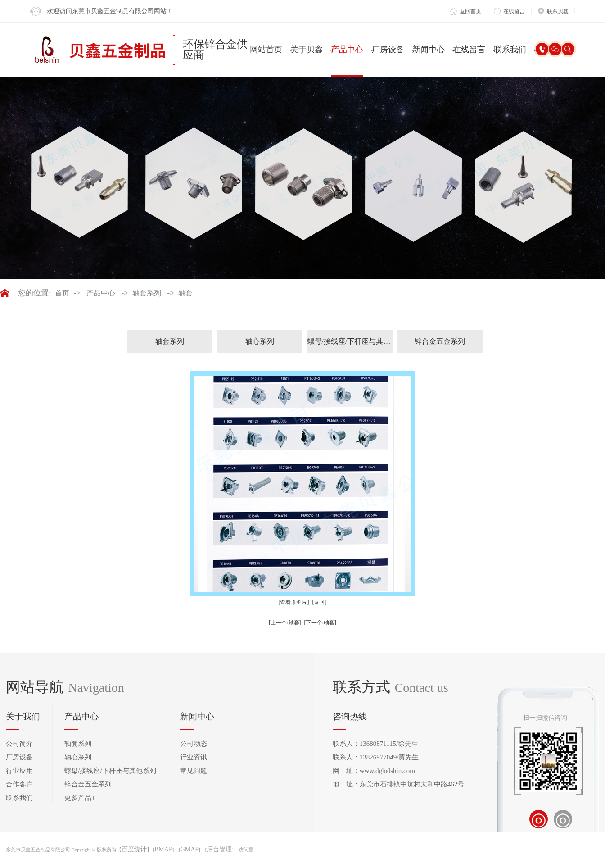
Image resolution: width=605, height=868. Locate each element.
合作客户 (19, 784)
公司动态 (194, 744)
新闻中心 (429, 50)
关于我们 (23, 716)
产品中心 (347, 50)
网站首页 (266, 50)
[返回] (320, 602)
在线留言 (469, 50)
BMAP (163, 850)
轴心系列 (260, 341)
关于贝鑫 (307, 50)
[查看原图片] (294, 602)
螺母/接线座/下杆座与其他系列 (350, 341)
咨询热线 (350, 716)
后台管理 (219, 850)
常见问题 (194, 771)
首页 (62, 293)
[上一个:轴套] (285, 623)
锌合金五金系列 (440, 341)
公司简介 (19, 744)
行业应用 (19, 771)
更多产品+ (80, 798)
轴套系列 (147, 293)
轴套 (185, 293)
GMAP (190, 850)
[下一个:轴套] (320, 623)
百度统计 (134, 850)
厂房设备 (388, 50)
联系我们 (510, 50)
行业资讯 (194, 757)
